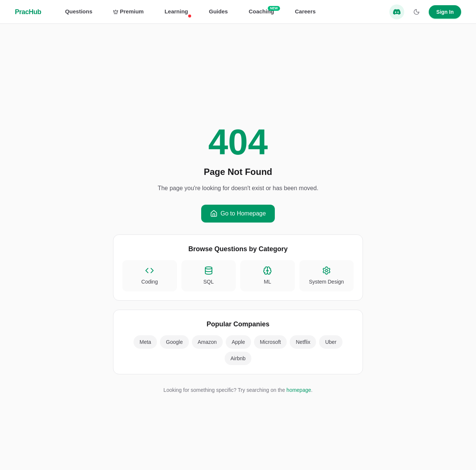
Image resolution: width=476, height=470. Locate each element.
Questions (79, 11)
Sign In (445, 12)
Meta (145, 342)
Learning (176, 12)
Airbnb (238, 358)
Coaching (261, 11)
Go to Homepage (238, 214)
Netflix (303, 342)
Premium (128, 11)
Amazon (207, 342)
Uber (331, 342)
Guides (218, 11)
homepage (299, 390)
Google (174, 342)
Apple (238, 342)
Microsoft (271, 342)
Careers (305, 11)
